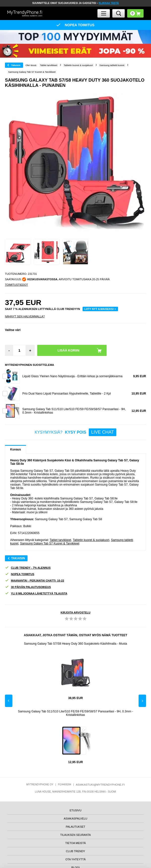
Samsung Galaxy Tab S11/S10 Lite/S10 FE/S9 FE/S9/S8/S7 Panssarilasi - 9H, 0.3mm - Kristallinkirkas (75, 713)
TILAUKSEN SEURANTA (75, 835)
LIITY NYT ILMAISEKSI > (100, 309)
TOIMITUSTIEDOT (16, 285)
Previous (9, 701)
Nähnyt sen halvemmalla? (25, 316)
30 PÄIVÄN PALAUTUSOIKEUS (28, 587)
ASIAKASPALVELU (75, 819)
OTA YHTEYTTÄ (76, 859)
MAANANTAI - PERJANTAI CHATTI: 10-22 (35, 581)
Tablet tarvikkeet (60, 540)
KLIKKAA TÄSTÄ (109, 3)
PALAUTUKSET (75, 827)
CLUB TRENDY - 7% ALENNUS (28, 568)
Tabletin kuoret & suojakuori (91, 540)
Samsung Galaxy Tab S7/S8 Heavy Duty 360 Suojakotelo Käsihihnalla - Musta (75, 644)
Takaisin (16, 65)
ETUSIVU (76, 810)
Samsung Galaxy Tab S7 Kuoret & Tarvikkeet (50, 543)
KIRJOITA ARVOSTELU (75, 612)
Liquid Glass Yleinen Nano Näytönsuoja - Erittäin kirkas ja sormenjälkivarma (72, 376)
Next (142, 701)
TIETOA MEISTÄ (75, 843)
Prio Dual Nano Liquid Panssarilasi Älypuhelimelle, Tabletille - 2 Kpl (67, 394)
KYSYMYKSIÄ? (76, 432)
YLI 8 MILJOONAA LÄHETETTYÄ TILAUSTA (36, 594)
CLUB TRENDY (75, 851)
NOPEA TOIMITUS (20, 574)
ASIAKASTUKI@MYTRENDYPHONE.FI (100, 785)
